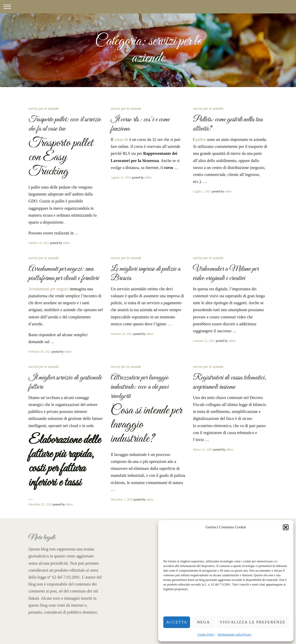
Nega (203, 622)
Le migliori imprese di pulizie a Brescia (146, 274)
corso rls (121, 139)
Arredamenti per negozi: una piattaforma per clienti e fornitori (64, 274)
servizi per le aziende (44, 109)
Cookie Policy (206, 634)
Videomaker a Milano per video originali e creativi (226, 274)
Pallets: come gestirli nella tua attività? (228, 124)
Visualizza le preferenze (253, 622)
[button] (286, 527)
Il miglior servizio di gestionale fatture (65, 382)
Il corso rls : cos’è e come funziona (140, 124)
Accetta (177, 622)
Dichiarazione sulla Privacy (235, 634)
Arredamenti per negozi (48, 289)
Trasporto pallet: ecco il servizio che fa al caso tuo (65, 124)
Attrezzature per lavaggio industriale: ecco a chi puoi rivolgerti (140, 387)
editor (67, 243)
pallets (201, 139)
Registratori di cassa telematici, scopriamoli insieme (230, 382)
